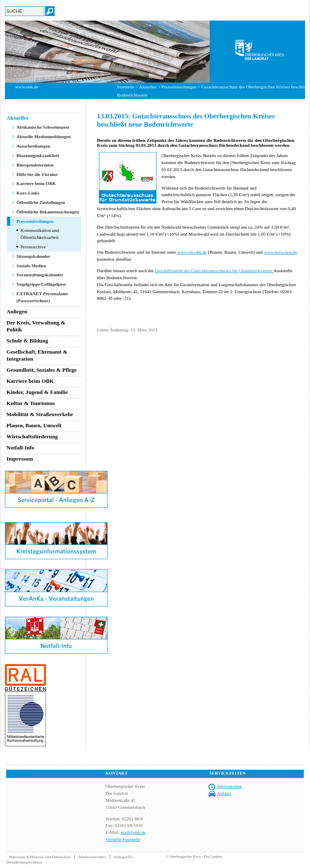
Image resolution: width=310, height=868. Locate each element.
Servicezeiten (229, 786)
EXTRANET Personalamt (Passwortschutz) (42, 297)
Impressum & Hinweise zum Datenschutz (40, 857)
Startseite (126, 87)
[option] (155, 52)
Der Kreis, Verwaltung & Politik (36, 326)
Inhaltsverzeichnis (92, 857)
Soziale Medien (31, 266)
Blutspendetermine (35, 165)
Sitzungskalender (33, 256)
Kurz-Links (28, 193)
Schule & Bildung (28, 341)
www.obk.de (27, 87)
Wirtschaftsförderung (32, 436)
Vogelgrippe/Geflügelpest (41, 284)
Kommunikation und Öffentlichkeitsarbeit (40, 234)
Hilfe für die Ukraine (37, 174)
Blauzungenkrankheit (38, 155)
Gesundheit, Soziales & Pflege (42, 370)
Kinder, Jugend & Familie (37, 392)
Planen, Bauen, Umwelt (34, 425)
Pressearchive (33, 247)
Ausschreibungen (33, 146)
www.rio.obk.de (192, 252)
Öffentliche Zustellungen (41, 202)
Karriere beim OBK (36, 183)
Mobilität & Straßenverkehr (40, 414)
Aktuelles (148, 87)
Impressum (20, 459)
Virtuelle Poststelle (123, 839)
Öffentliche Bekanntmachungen (48, 212)
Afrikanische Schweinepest (43, 127)
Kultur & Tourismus (31, 403)
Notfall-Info (21, 448)
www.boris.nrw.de (281, 252)
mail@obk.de (133, 832)
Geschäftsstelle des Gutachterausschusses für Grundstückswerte (214, 271)
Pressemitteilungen (179, 87)
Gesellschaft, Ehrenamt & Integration (37, 355)
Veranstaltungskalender (40, 275)
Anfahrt (224, 793)
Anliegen (17, 311)
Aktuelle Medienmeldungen (44, 137)
